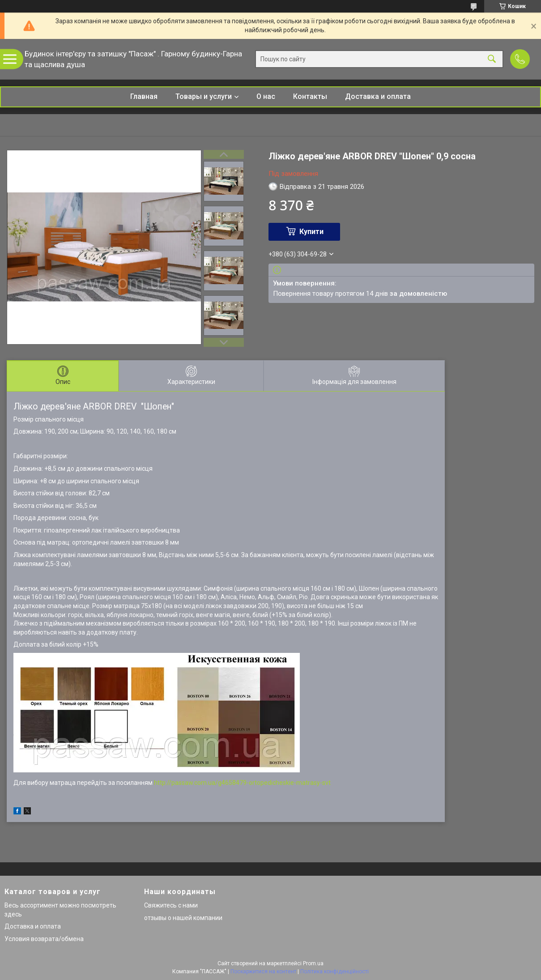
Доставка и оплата (378, 96)
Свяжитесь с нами (171, 905)
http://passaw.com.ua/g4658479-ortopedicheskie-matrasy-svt (242, 783)
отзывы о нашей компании (183, 918)
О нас (266, 96)
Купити (311, 232)
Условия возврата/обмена (44, 939)
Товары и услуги (204, 96)
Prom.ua (313, 963)
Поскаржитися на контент (263, 971)
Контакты (310, 96)
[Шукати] (492, 59)
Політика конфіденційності (334, 971)
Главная (144, 96)
